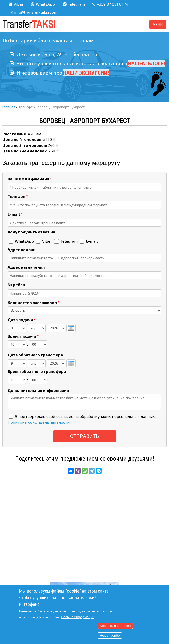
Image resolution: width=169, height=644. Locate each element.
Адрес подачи (22, 249)
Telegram (76, 4)
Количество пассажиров (33, 302)
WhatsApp (45, 4)
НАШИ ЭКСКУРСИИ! (86, 72)
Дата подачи (22, 319)
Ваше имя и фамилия (30, 179)
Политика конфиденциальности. (39, 422)
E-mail (15, 214)
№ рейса (16, 285)
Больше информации (78, 617)
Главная (9, 107)
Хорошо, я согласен (115, 626)
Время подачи (23, 336)
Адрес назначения (26, 267)
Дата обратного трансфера (35, 355)
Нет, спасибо (110, 636)
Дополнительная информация (38, 390)
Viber (19, 4)
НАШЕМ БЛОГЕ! (147, 63)
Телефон (18, 196)
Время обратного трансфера (37, 371)
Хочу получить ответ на (31, 232)
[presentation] (71, 328)
